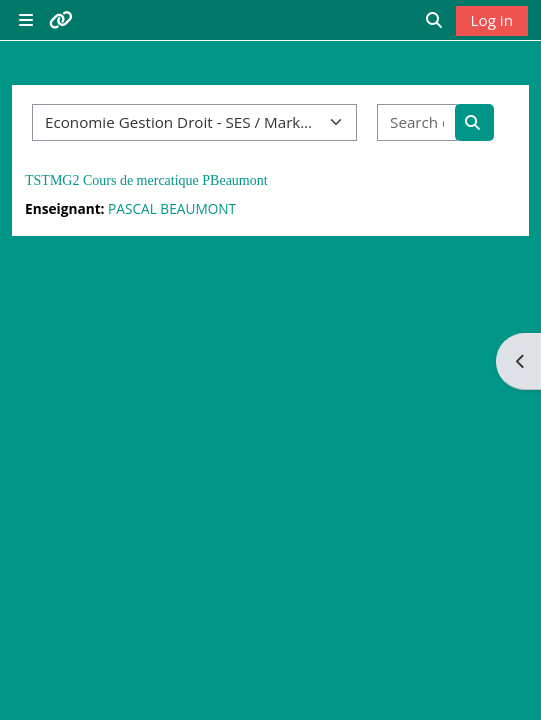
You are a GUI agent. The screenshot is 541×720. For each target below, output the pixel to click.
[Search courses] (417, 122)
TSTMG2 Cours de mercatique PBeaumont (146, 180)
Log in (492, 20)
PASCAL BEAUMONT (172, 208)
